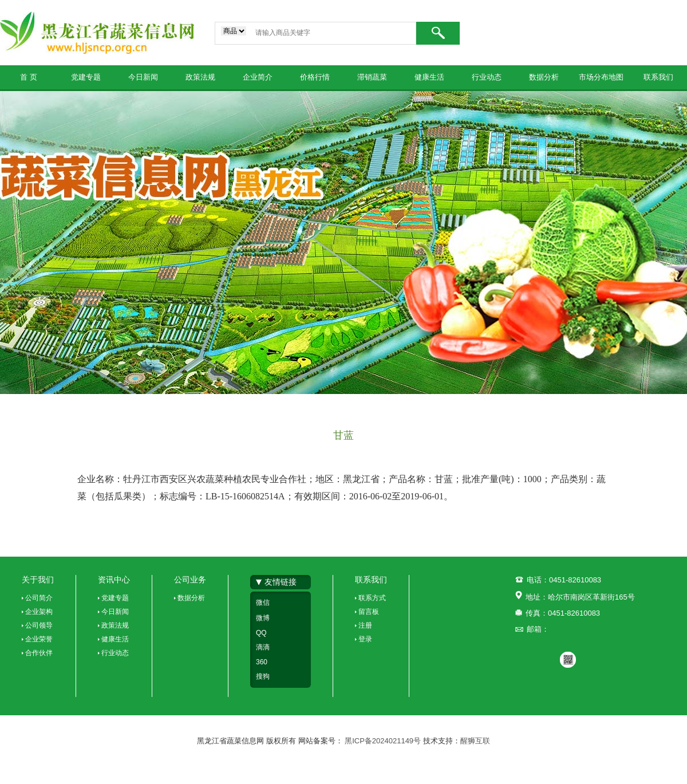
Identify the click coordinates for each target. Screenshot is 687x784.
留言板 (369, 612)
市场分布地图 (601, 77)
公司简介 (39, 598)
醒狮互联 (475, 741)
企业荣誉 (39, 639)
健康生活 (429, 77)
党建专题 (86, 77)
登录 (365, 639)
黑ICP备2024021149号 (384, 741)
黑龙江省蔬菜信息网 (97, 33)
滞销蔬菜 (372, 77)
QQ (261, 633)
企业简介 (258, 77)
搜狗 (263, 676)
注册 (365, 625)
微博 (263, 618)
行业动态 (487, 77)
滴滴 (263, 647)
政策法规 (200, 77)
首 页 (29, 77)
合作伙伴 (39, 653)
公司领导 (39, 625)
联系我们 (658, 77)
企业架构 (39, 612)
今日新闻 (143, 77)
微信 (263, 602)
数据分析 (544, 77)
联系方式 (372, 598)
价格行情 (315, 77)
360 (262, 662)
